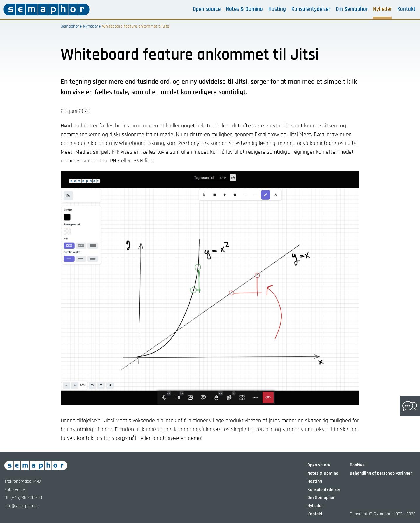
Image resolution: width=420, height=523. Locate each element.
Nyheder (382, 9)
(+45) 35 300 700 (26, 498)
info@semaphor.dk (22, 506)
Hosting (277, 9)
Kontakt (406, 9)
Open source (207, 9)
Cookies (357, 465)
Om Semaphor (352, 9)
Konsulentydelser (311, 9)
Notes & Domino (244, 9)
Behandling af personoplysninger (381, 473)
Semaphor (70, 26)
